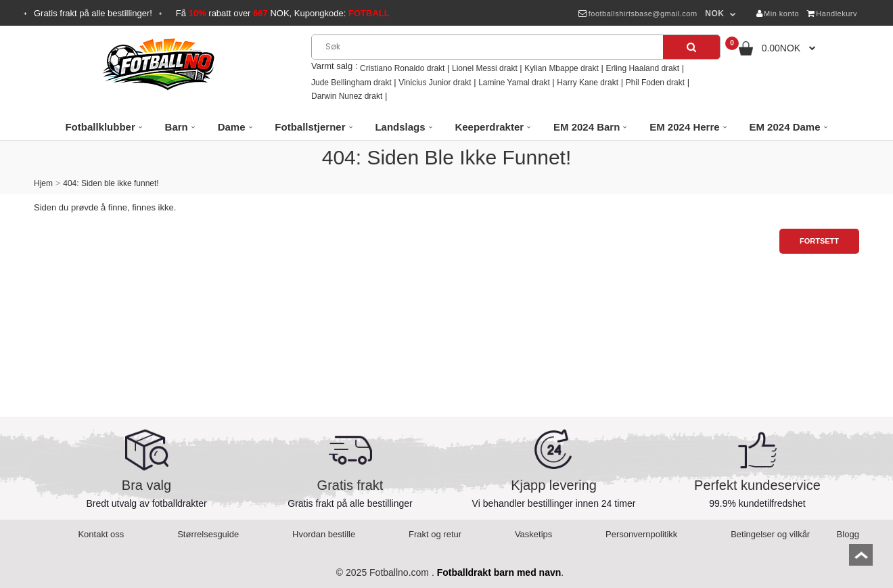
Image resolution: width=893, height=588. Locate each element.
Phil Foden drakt (655, 83)
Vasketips (533, 534)
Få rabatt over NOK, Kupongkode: (283, 13)
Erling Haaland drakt (642, 68)
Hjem (43, 183)
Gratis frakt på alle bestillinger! (93, 13)
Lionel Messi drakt (485, 68)
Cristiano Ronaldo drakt (402, 68)
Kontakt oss (101, 534)
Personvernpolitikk (641, 534)
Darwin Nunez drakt (347, 96)
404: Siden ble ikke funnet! (111, 183)
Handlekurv (832, 14)
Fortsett (819, 241)
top (861, 559)
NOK (714, 14)
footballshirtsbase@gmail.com (638, 14)
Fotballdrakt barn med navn (499, 572)
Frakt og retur (435, 534)
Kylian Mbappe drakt (561, 68)
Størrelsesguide (208, 534)
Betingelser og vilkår (770, 534)
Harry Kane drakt (588, 83)
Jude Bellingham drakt (351, 83)
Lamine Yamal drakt (514, 83)
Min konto (778, 14)
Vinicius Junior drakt (435, 83)
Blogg (848, 534)
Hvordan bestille (324, 534)
